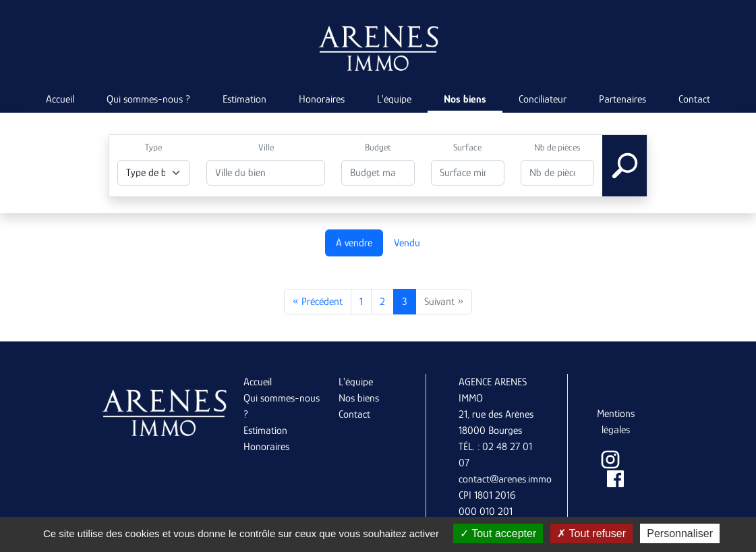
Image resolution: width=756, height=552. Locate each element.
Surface (467, 147)
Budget (378, 147)
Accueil (60, 99)
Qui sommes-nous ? (148, 99)
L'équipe (394, 99)
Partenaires (622, 99)
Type (153, 147)
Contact (694, 99)
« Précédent (318, 302)
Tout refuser (591, 533)
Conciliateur (543, 99)
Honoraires (322, 99)
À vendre (354, 243)
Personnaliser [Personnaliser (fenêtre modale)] (680, 533)
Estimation (244, 99)
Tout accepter (498, 533)
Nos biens (465, 99)
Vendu (407, 243)
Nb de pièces (557, 147)
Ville (266, 147)
